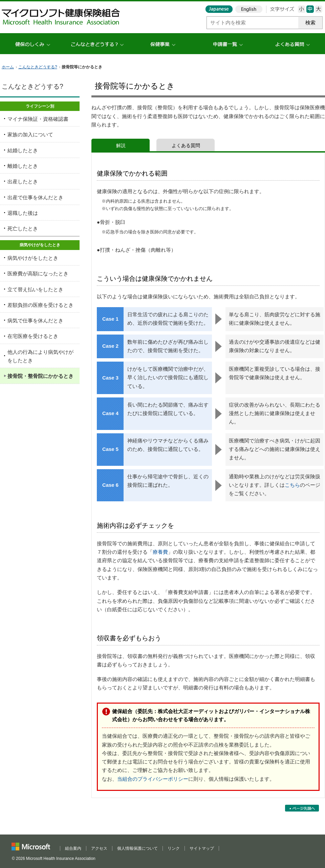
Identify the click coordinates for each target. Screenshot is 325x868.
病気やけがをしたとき (33, 258)
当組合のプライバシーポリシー (153, 779)
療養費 (160, 552)
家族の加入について (30, 135)
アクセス (99, 848)
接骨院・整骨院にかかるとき (40, 376)
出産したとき (23, 182)
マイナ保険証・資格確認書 (38, 119)
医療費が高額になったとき (38, 274)
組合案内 (73, 848)
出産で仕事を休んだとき (35, 198)
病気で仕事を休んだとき (35, 321)
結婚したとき (23, 151)
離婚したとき (23, 166)
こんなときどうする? (38, 67)
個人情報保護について (137, 848)
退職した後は (23, 213)
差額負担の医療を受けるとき (40, 305)
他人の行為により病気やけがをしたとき (40, 356)
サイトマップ (202, 848)
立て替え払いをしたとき (35, 290)
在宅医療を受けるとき (33, 336)
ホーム (8, 67)
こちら (292, 485)
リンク (174, 848)
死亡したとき (23, 229)
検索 (310, 23)
